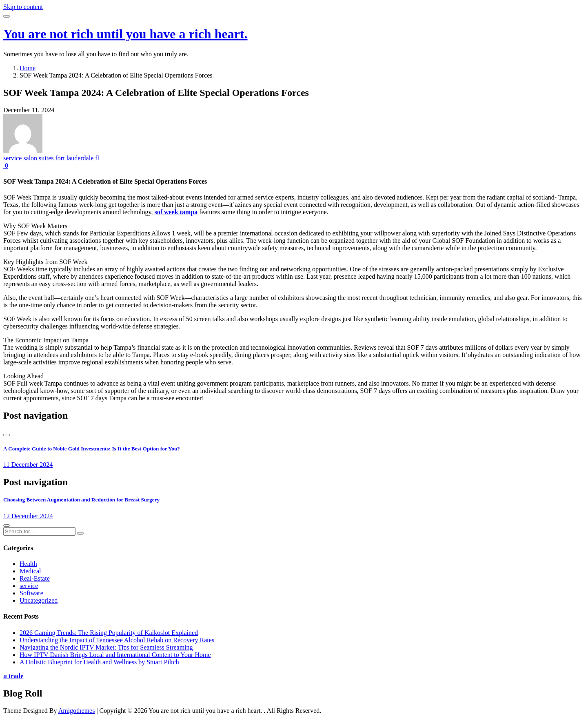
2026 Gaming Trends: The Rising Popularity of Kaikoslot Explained (109, 633)
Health (28, 564)
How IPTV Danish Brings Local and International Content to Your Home (115, 655)
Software (31, 593)
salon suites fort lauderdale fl (61, 158)
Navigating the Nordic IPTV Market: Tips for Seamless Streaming (106, 647)
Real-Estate (35, 578)
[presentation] (7, 435)
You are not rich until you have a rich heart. (125, 34)
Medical (30, 571)
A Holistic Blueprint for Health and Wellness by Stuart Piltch (99, 662)
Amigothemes (77, 711)
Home (28, 68)
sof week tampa (176, 212)
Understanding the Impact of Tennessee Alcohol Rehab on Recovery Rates (117, 640)
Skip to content (23, 7)
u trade (13, 676)
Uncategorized (39, 600)
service (12, 158)
